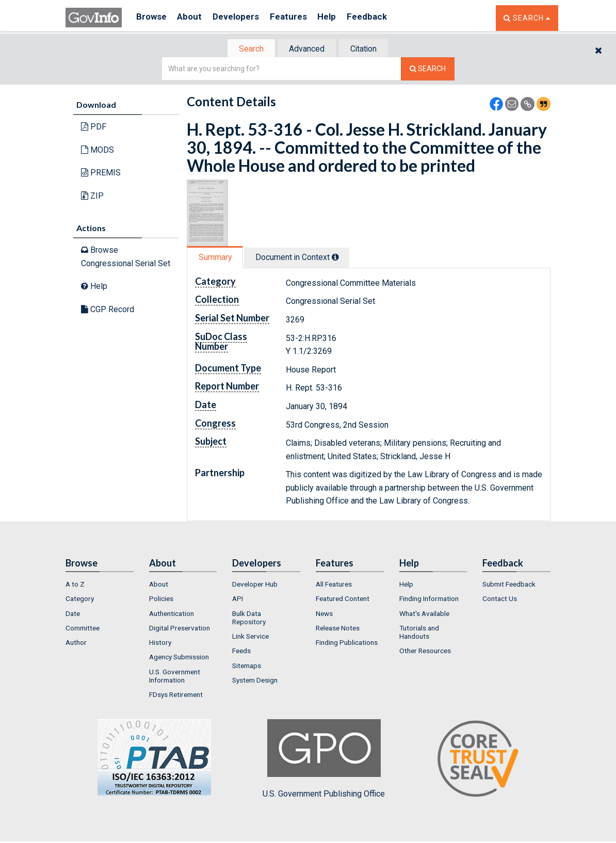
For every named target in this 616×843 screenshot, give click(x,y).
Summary (217, 258)
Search (246, 49)
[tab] (247, 49)
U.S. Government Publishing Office (324, 760)
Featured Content (343, 599)
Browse (152, 18)
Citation (368, 49)
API (238, 599)
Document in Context (304, 258)
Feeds (241, 652)
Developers (244, 18)
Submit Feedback (509, 585)
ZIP (92, 197)
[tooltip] (342, 258)
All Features (334, 585)
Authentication (172, 614)
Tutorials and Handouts (419, 633)
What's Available (424, 614)
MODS (98, 151)
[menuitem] (100, 585)
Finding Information (429, 599)
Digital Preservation (180, 629)
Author (76, 643)
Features (301, 18)
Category (80, 599)
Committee (83, 629)
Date (73, 614)
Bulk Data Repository (249, 619)
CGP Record (108, 310)
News (324, 614)
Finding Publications (347, 643)
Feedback (386, 18)
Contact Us (500, 599)
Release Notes (338, 629)
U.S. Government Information (175, 677)
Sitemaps (247, 667)
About (194, 18)
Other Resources (425, 652)
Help (343, 18)
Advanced (306, 49)
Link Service (250, 637)
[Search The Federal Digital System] (428, 70)
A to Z (75, 585)
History (160, 643)
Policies (161, 599)
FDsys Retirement (176, 696)
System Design (255, 681)
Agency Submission (179, 658)
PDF (94, 128)
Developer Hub (255, 585)
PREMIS (101, 174)
